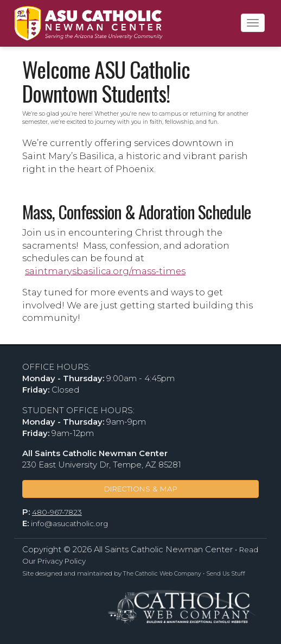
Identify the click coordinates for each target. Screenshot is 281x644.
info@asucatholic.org (69, 523)
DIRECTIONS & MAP (141, 489)
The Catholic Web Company (162, 574)
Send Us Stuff (226, 574)
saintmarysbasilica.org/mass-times (105, 271)
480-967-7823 (57, 512)
